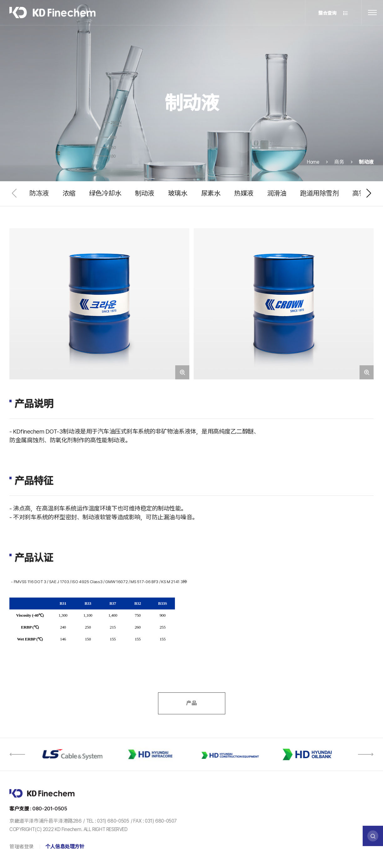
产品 (191, 703)
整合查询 (333, 13)
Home (313, 165)
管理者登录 (22, 847)
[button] (369, 193)
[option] (74, 754)
